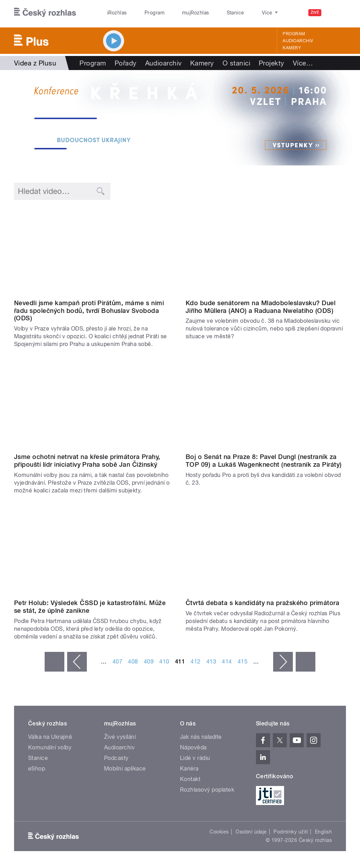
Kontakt (190, 779)
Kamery (292, 48)
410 (164, 662)
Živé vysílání (120, 737)
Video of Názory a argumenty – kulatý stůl (94, 551)
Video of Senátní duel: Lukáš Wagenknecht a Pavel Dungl (266, 405)
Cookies (219, 832)
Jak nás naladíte (201, 737)
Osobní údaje (251, 832)
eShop (37, 769)
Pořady (126, 63)
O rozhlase (242, 13)
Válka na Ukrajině (50, 737)
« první (54, 662)
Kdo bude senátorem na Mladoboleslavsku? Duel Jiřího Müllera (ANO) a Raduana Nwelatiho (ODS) (261, 307)
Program (144, 13)
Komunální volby (50, 747)
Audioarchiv (298, 41)
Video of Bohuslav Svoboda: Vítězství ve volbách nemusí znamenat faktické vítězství (94, 251)
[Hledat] (336, 13)
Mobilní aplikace (125, 769)
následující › (283, 662)
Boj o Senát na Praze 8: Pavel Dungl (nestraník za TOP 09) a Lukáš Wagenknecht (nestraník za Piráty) (264, 461)
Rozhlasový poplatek (207, 790)
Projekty (272, 63)
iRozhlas (114, 13)
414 (227, 662)
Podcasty (116, 758)
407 (117, 662)
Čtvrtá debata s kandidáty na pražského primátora (262, 603)
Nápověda (193, 747)
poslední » (306, 662)
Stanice (210, 13)
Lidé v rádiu (195, 758)
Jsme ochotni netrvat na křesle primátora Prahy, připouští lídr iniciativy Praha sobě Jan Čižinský (87, 461)
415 (243, 662)
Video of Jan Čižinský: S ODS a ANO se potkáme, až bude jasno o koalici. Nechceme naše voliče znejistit (94, 405)
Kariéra (189, 769)
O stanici (236, 63)
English (323, 832)
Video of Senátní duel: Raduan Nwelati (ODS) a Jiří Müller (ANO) (266, 251)
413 (211, 662)
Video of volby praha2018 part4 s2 (266, 551)
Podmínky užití (291, 832)
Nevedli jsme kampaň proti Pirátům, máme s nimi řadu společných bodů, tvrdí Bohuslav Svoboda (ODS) (89, 311)
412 (195, 662)
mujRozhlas (178, 13)
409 (149, 662)
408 (133, 662)
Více (303, 63)
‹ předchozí (77, 662)
